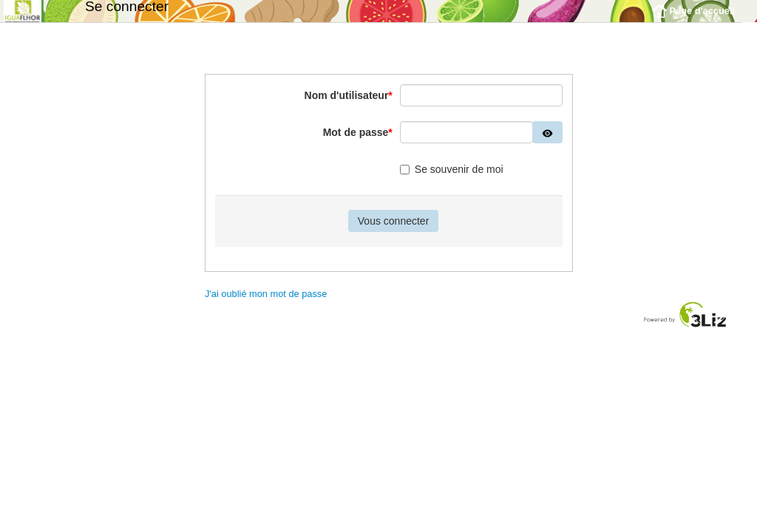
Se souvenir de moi (452, 180)
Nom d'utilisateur (349, 106)
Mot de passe (358, 143)
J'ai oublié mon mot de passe (266, 305)
